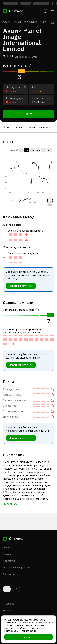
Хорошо (28, 637)
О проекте (9, 547)
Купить (28, 114)
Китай (17, 22)
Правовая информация (16, 568)
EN (16, 589)
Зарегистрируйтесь (21, 286)
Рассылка (9, 574)
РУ (7, 589)
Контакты (9, 561)
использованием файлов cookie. (20, 631)
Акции (7, 22)
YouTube (8, 611)
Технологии (30, 22)
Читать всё (10, 504)
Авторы (8, 554)
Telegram (8, 604)
